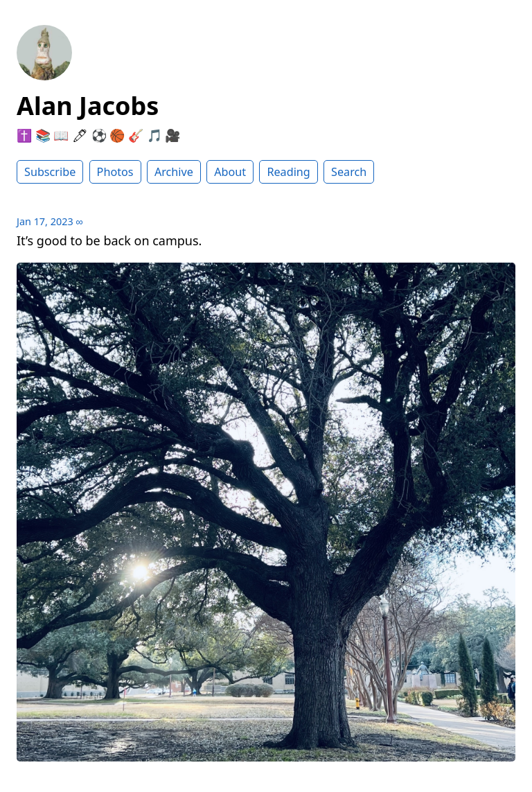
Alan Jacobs (88, 106)
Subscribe (50, 172)
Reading (288, 172)
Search (349, 172)
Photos (115, 172)
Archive (174, 172)
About (230, 172)
